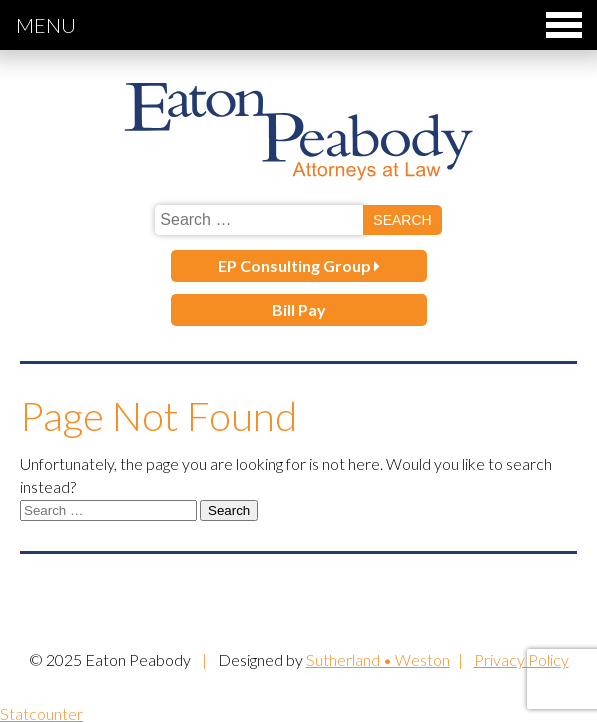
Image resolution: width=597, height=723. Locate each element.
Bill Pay (299, 309)
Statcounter (41, 713)
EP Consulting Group (299, 265)
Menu (299, 25)
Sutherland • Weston (378, 659)
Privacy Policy (521, 659)
